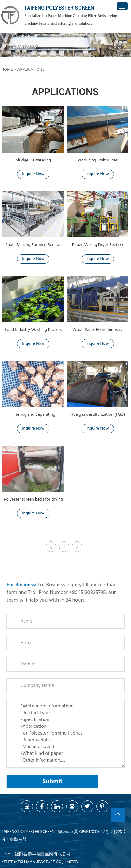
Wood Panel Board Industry (98, 330)
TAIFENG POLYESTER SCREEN (59, 8)
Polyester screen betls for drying (33, 499)
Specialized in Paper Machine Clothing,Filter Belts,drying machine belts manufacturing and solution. (71, 19)
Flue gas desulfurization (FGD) (98, 415)
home (7, 70)
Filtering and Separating (33, 415)
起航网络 (18, 839)
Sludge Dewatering (34, 160)
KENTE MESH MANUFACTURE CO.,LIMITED (40, 862)
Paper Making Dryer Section (98, 245)
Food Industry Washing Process (33, 330)
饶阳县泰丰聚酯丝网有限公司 (43, 854)
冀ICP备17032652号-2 (93, 832)
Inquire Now (33, 174)
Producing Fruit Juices (98, 160)
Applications (31, 70)
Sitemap (65, 832)
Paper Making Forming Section (33, 245)
